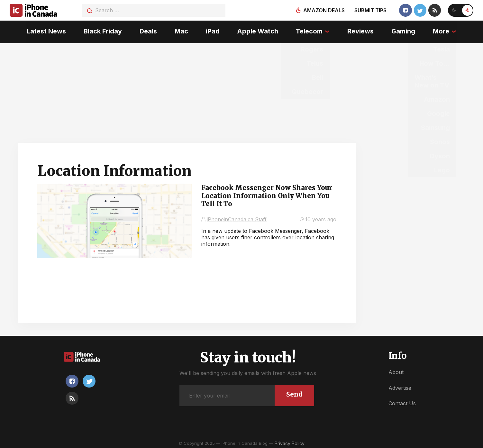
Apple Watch (258, 31)
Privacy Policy (290, 441)
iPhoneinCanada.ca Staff (237, 217)
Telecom (310, 31)
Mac (181, 31)
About (396, 370)
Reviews (361, 31)
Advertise (400, 386)
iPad (212, 31)
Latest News (45, 31)
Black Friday (102, 31)
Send (294, 393)
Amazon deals (323, 10)
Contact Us (402, 402)
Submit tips (370, 10)
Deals (148, 31)
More (442, 31)
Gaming (404, 31)
